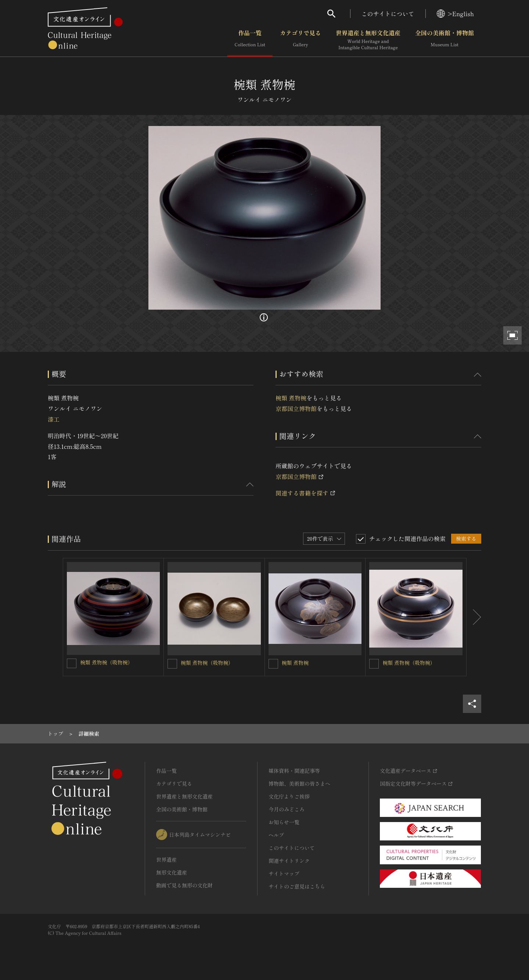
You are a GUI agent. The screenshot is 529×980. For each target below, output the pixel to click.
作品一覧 (250, 40)
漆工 (54, 419)
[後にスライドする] (474, 617)
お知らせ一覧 (284, 822)
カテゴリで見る (301, 40)
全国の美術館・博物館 (445, 40)
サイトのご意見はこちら (297, 886)
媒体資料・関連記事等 (294, 771)
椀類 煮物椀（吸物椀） (107, 662)
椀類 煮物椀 (291, 398)
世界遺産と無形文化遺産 (368, 40)
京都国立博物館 (296, 408)
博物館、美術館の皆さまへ (299, 783)
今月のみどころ (287, 809)
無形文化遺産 (172, 872)
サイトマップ (284, 873)
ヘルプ (276, 835)
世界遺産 (166, 860)
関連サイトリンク (289, 861)
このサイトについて (388, 14)
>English (455, 14)
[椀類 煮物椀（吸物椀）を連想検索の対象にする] (72, 663)
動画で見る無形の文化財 (184, 885)
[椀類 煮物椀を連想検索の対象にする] (273, 664)
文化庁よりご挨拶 (289, 796)
